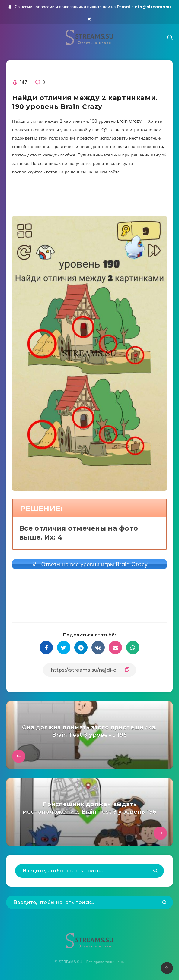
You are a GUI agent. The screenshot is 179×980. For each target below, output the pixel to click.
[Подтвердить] (155, 871)
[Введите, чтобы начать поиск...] (89, 871)
